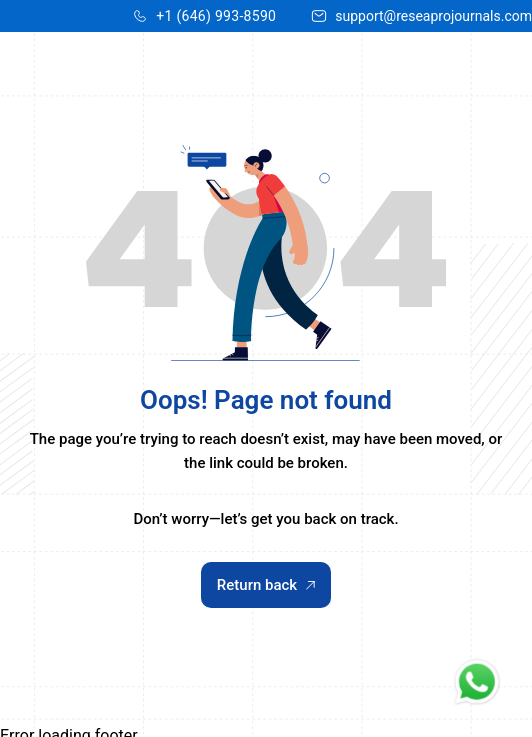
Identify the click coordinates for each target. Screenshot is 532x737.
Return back (266, 585)
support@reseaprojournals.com (433, 16)
